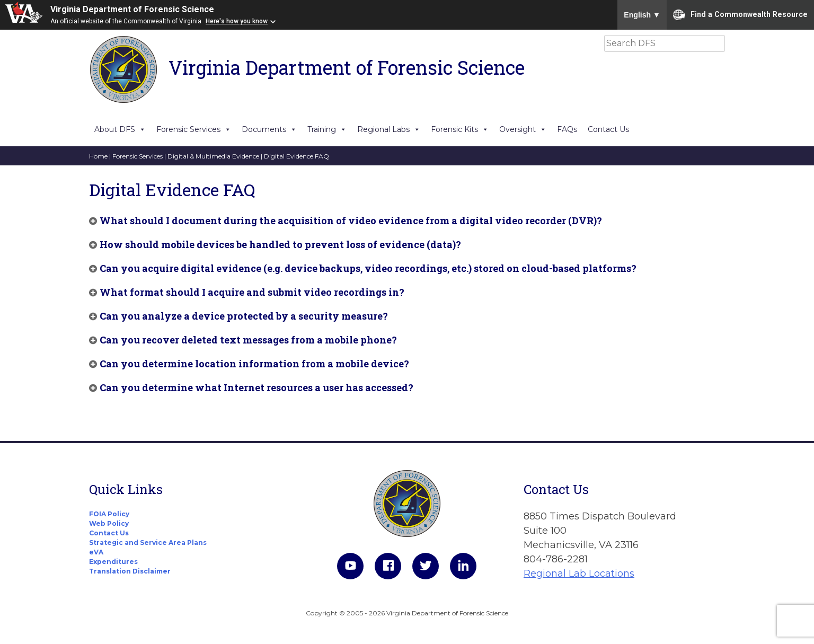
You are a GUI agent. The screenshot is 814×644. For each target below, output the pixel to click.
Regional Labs (389, 129)
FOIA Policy (109, 514)
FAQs (567, 129)
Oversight (523, 129)
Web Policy (109, 523)
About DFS (120, 129)
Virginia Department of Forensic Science (132, 9)
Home (98, 156)
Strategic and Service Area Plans (148, 542)
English (642, 15)
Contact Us (608, 129)
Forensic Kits (460, 129)
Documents (269, 129)
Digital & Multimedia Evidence (213, 156)
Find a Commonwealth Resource (740, 15)
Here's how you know (237, 21)
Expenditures (113, 562)
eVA (96, 552)
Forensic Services (194, 129)
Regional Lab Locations (579, 574)
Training (327, 129)
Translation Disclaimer (130, 571)
